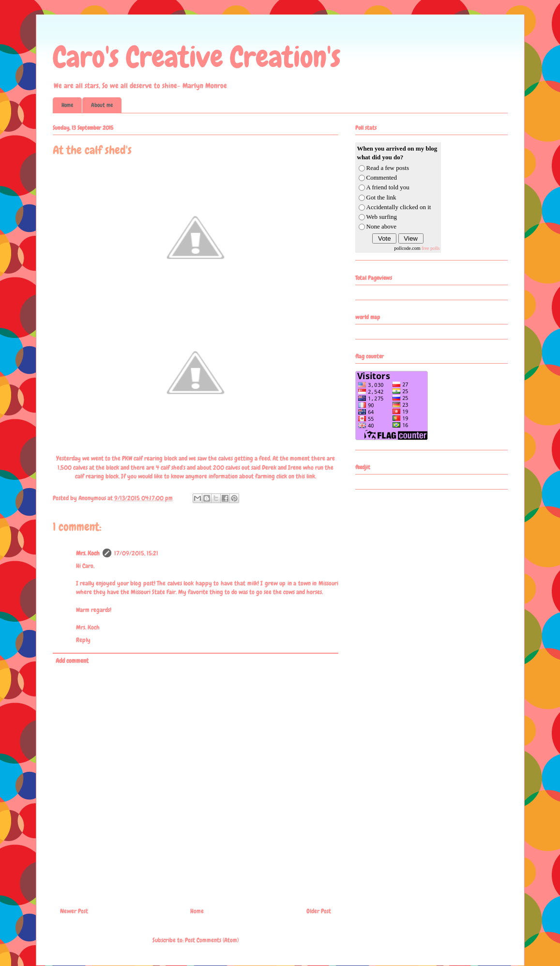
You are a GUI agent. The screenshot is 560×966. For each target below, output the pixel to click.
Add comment (72, 661)
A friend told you (388, 187)
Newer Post (74, 911)
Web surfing (382, 217)
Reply (83, 640)
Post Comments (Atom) (212, 940)
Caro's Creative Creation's (197, 57)
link (311, 476)
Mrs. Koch (88, 553)
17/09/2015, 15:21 (136, 553)
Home (67, 105)
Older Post (319, 911)
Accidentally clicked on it (399, 207)
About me (102, 105)
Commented (382, 177)
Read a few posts (388, 168)
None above (381, 226)
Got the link (381, 197)
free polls (431, 248)
